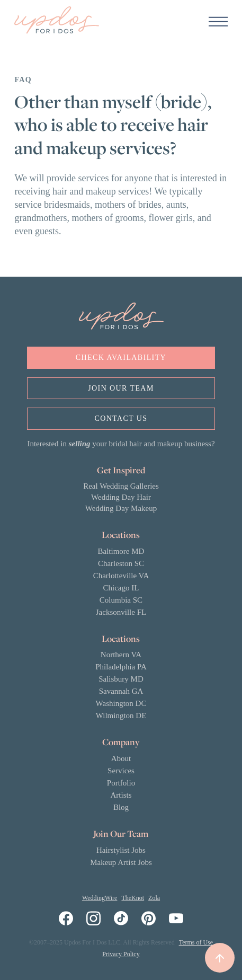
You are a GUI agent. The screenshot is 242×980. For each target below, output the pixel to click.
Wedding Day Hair (121, 497)
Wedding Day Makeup (121, 508)
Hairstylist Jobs (121, 850)
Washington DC (121, 703)
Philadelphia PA (121, 667)
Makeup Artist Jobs (121, 862)
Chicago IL (121, 588)
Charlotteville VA (121, 576)
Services (121, 771)
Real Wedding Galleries (121, 486)
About (121, 758)
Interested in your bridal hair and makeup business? (121, 444)
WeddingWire (100, 898)
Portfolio (121, 783)
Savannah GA (121, 691)
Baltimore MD (121, 551)
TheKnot (133, 898)
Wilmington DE (121, 716)
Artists (121, 795)
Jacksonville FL (121, 612)
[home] (57, 21)
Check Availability (121, 357)
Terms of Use (196, 942)
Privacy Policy (121, 954)
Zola (154, 898)
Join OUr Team (121, 388)
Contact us (121, 418)
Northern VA (121, 655)
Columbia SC (121, 600)
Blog (121, 807)
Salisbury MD (121, 679)
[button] (218, 21)
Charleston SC (121, 563)
